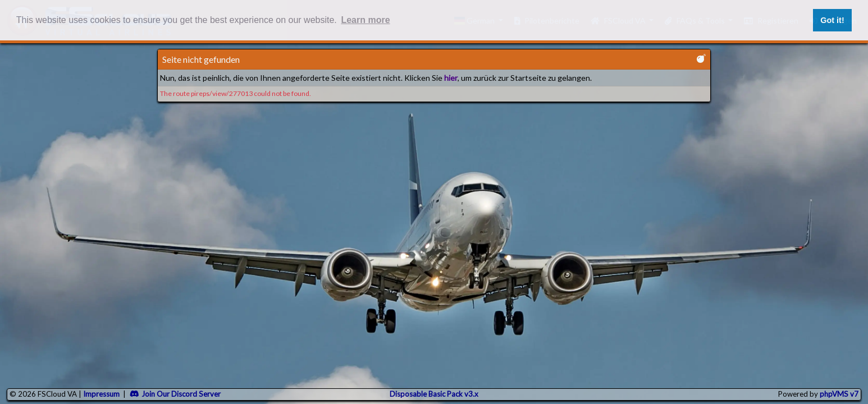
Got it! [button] (832, 20)
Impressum (101, 394)
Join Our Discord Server (175, 394)
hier (451, 78)
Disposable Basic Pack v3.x (434, 394)
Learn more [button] (365, 20)
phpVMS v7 (839, 394)
